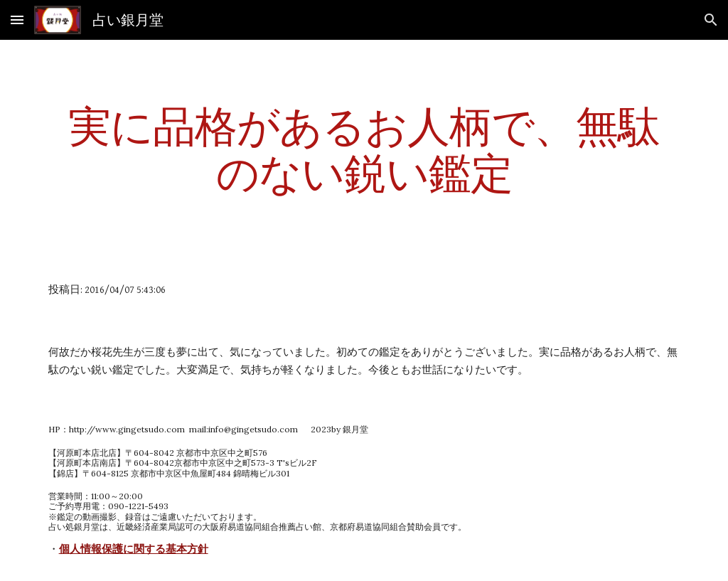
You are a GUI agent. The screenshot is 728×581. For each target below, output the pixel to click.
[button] (17, 20)
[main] (364, 149)
